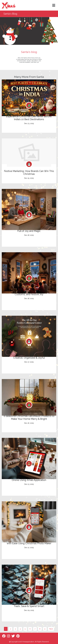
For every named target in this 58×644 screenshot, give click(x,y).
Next (51, 629)
